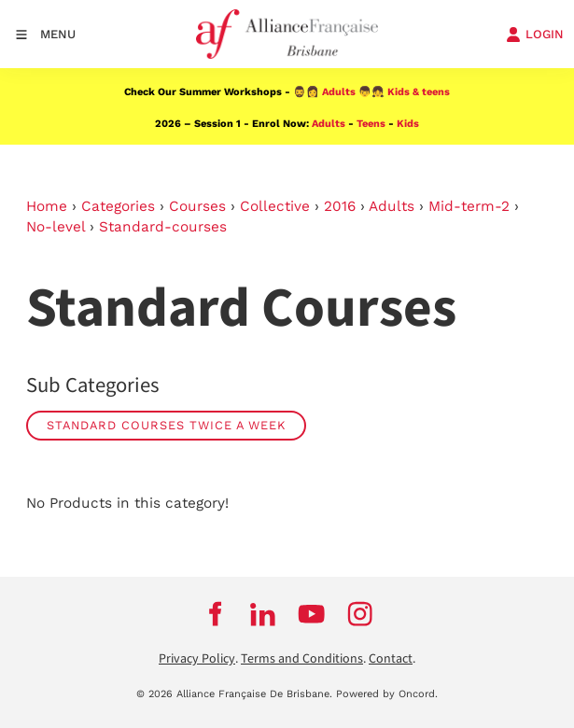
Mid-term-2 (469, 206)
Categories (118, 206)
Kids (408, 124)
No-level (56, 227)
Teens (371, 124)
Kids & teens (419, 92)
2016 (340, 206)
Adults (339, 92)
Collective (275, 206)
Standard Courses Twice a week (166, 425)
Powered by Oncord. (387, 694)
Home (47, 206)
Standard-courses (163, 227)
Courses (197, 206)
